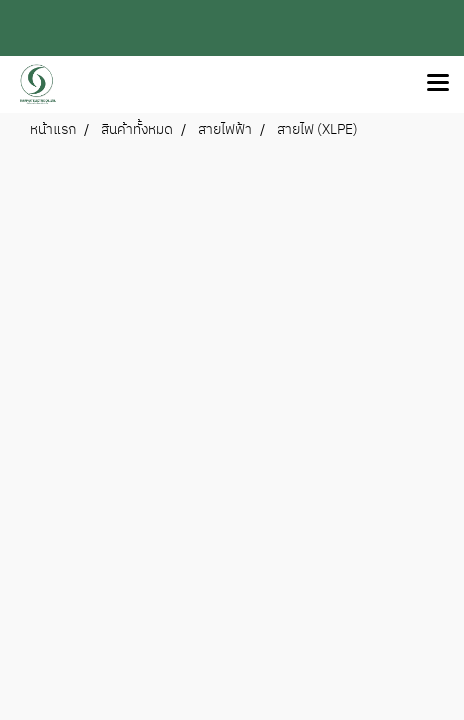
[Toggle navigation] (438, 84)
